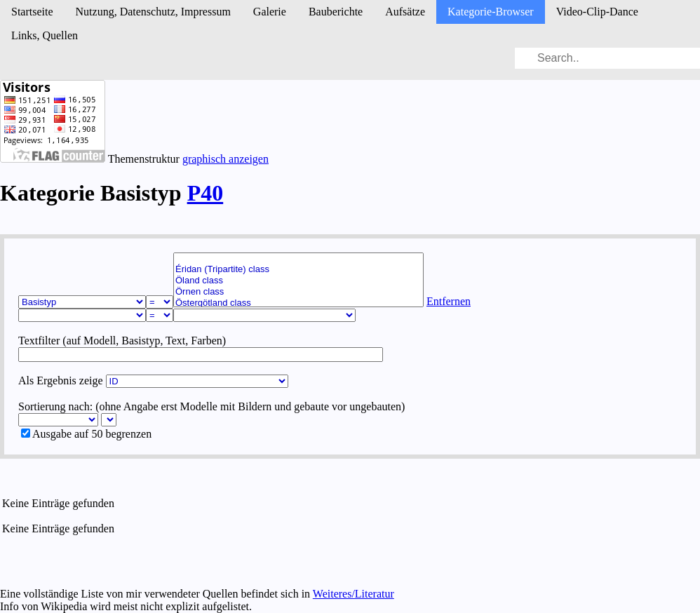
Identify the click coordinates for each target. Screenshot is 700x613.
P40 (206, 193)
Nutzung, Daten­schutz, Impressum (153, 12)
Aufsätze (405, 12)
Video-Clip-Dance (597, 12)
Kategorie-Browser (491, 12)
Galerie (270, 12)
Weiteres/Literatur (354, 594)
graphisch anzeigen (226, 159)
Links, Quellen (45, 35)
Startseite (32, 12)
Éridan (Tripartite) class (298, 269)
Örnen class (298, 292)
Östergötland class (298, 303)
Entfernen (449, 301)
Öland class (298, 281)
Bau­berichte (336, 12)
